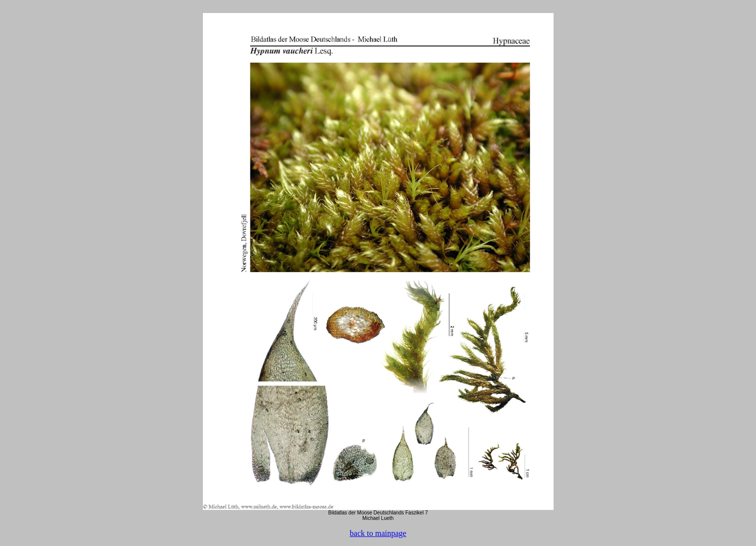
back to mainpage (378, 533)
